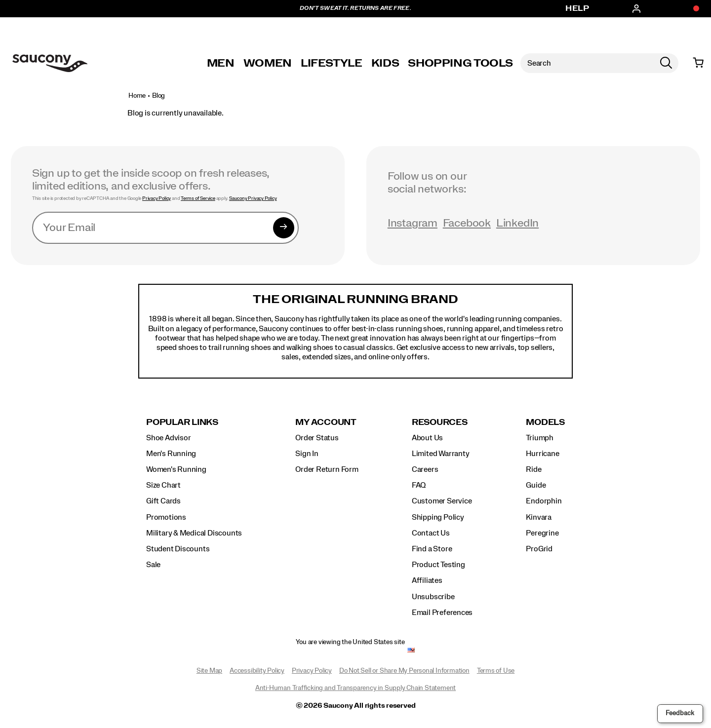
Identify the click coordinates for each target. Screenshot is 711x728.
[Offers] (691, 9)
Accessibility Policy (257, 671)
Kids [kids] (385, 63)
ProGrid (539, 549)
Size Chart (163, 485)
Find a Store (432, 549)
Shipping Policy (438, 517)
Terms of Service (198, 198)
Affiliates (427, 580)
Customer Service (442, 501)
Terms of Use (496, 671)
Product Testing (438, 565)
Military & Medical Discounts (194, 533)
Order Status (317, 438)
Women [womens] (268, 63)
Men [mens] (221, 63)
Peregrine (542, 533)
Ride (533, 469)
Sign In (307, 454)
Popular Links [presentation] (182, 422)
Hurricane (542, 454)
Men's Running (171, 454)
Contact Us (431, 533)
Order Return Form (327, 469)
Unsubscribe (433, 597)
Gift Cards (163, 501)
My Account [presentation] (326, 422)
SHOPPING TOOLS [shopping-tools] (460, 63)
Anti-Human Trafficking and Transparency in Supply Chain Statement (355, 688)
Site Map (209, 671)
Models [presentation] (545, 422)
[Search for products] (587, 63)
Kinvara (539, 517)
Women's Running (176, 469)
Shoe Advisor (168, 438)
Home (137, 96)
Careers (425, 469)
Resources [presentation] (440, 422)
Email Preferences (442, 613)
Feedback (680, 713)
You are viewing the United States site (350, 642)
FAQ (419, 485)
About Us (427, 438)
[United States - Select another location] (411, 650)
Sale (153, 565)
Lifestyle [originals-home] (332, 63)
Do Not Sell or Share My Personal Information (404, 671)
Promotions (166, 517)
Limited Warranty (441, 454)
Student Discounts (178, 549)
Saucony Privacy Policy (253, 198)
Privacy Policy (157, 198)
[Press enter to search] (666, 63)
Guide (536, 485)
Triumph (540, 438)
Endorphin (544, 501)
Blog (158, 96)
